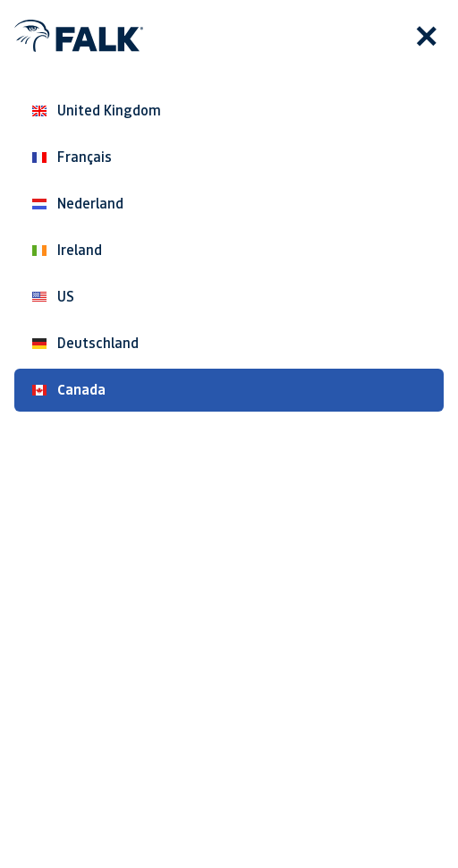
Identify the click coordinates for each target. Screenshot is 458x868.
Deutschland (85, 343)
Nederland (78, 204)
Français (72, 157)
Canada (69, 390)
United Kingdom (97, 111)
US (53, 297)
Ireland (67, 250)
